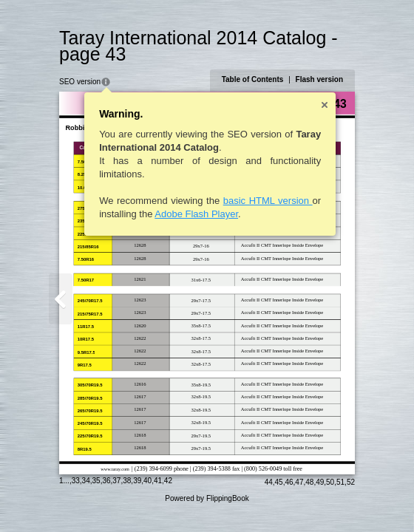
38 (127, 481)
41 (158, 481)
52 (351, 482)
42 (168, 481)
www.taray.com (115, 469)
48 (309, 482)
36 (106, 481)
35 (96, 481)
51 (340, 482)
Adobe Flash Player (196, 214)
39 (137, 481)
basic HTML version (268, 201)
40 (147, 481)
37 (116, 481)
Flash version (319, 79)
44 (269, 482)
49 (320, 482)
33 (76, 481)
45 (279, 482)
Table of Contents (253, 79)
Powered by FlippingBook (207, 498)
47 (299, 482)
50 (330, 482)
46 (289, 482)
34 (86, 481)
